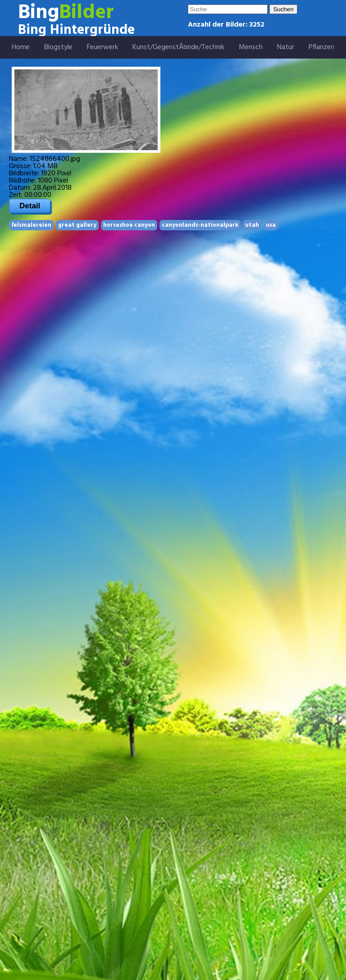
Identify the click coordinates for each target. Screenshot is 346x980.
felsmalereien (31, 225)
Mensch (251, 47)
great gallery (77, 225)
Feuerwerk (102, 47)
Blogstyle (58, 47)
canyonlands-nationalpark (200, 225)
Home (21, 47)
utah (252, 225)
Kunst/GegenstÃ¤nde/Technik (178, 47)
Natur (286, 47)
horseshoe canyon (129, 225)
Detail (30, 206)
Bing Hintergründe (76, 30)
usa (271, 225)
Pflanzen (321, 47)
